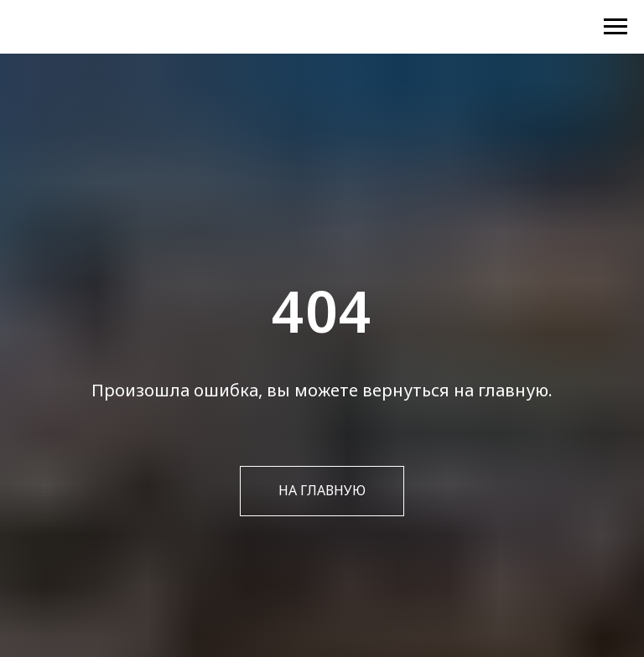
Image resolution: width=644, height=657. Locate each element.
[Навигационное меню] (615, 27)
